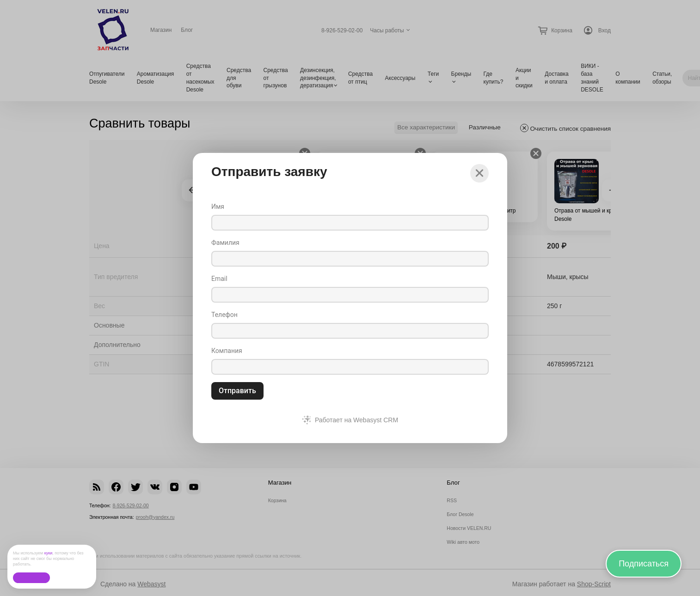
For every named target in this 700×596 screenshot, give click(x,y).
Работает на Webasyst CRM (356, 420)
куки (49, 553)
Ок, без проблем (31, 578)
